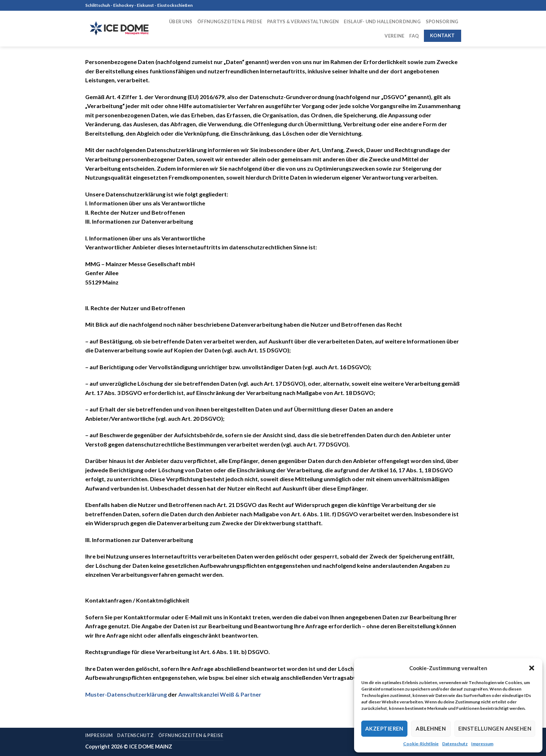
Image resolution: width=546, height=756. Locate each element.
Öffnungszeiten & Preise (230, 21)
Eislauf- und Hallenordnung (382, 21)
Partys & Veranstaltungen (303, 21)
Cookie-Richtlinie (421, 744)
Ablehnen (431, 728)
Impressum (482, 744)
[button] (532, 668)
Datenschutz (455, 744)
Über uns (181, 21)
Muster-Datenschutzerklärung (126, 694)
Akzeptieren (384, 728)
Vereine (394, 36)
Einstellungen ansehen (495, 728)
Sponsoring (442, 21)
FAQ (414, 36)
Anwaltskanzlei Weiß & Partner (220, 694)
